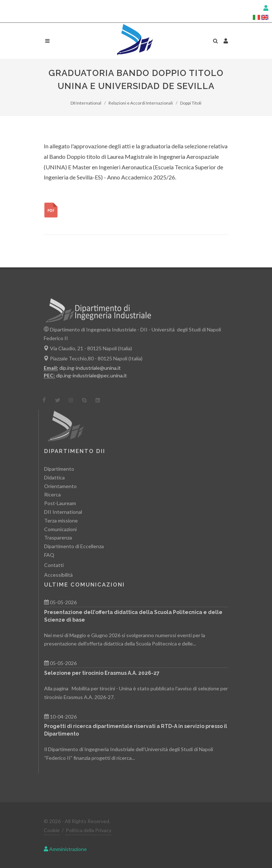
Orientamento (60, 486)
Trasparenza (58, 537)
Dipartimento (59, 469)
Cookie (52, 830)
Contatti (54, 565)
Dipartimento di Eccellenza (74, 546)
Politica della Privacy (89, 830)
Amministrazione (65, 849)
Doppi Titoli (191, 103)
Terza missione (61, 520)
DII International (86, 103)
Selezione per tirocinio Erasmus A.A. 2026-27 (102, 673)
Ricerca (52, 494)
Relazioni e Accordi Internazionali (141, 103)
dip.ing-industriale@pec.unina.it (92, 375)
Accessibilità (58, 575)
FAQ (49, 555)
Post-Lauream (60, 503)
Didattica (54, 477)
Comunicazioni (60, 529)
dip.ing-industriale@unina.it (90, 368)
